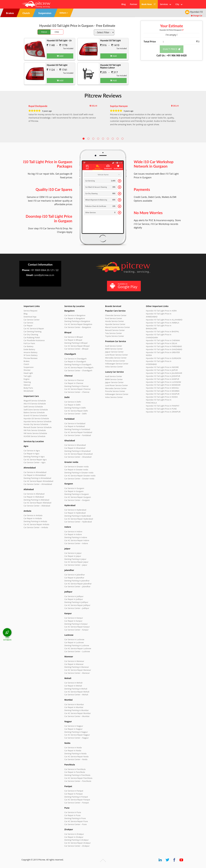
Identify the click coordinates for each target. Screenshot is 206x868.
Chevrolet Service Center (116, 315)
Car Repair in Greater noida (76, 470)
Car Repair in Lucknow (74, 642)
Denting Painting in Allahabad (36, 500)
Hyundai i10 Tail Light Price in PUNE (161, 409)
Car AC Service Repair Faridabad (78, 432)
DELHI (94, 106)
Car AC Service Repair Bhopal (77, 346)
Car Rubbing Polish (32, 337)
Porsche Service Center (115, 361)
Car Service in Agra (32, 451)
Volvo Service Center (114, 367)
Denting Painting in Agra (34, 457)
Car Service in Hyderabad (75, 510)
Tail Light (27, 376)
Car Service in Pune (73, 812)
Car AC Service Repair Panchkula (78, 778)
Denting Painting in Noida (75, 754)
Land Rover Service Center (117, 355)
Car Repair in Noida (73, 751)
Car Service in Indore (73, 532)
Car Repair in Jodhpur (74, 599)
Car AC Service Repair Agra (35, 460)
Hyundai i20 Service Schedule (36, 418)
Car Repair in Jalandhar (74, 578)
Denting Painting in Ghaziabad (77, 451)
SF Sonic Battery (31, 355)
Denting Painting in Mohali (76, 689)
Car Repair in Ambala (33, 518)
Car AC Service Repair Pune (76, 821)
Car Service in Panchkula (75, 769)
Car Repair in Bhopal (73, 340)
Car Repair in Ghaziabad (75, 448)
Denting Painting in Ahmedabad (37, 478)
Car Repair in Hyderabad (75, 513)
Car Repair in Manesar (74, 664)
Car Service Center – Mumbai (77, 716)
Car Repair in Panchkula (75, 772)
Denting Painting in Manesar (77, 667)
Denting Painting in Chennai (76, 386)
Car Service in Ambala (33, 515)
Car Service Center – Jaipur (76, 565)
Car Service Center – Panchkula (78, 781)
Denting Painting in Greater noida (79, 473)
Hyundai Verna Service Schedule (37, 421)
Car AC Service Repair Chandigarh (79, 367)
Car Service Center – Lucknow (77, 651)
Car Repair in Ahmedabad (35, 475)
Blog (124, 4)
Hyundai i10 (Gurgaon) (172, 30)
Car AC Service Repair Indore (77, 540)
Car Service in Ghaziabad (75, 445)
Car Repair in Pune (72, 815)
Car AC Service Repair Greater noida (80, 476)
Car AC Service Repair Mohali (77, 692)
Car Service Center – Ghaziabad (78, 457)
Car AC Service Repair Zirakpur (78, 843)
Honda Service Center (115, 321)
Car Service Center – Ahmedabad (38, 484)
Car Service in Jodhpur (74, 596)
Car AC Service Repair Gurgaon (78, 497)
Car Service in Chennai (74, 380)
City (179, 4)
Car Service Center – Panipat (77, 803)
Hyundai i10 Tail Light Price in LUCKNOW (163, 382)
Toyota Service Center (115, 336)
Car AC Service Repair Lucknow (78, 648)
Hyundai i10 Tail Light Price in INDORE (162, 367)
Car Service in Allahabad (34, 494)
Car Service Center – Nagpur (77, 738)
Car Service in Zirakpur (74, 834)
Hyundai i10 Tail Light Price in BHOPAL (163, 331)
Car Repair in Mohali (73, 686)
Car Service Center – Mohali (76, 695)
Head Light (28, 373)
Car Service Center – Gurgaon (77, 500)
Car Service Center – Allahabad (37, 506)
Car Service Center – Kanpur (76, 630)
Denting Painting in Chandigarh (78, 364)
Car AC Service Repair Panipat (77, 800)
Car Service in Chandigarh (75, 359)
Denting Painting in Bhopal (76, 343)
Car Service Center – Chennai (77, 392)
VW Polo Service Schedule (35, 430)
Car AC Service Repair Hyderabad (79, 519)
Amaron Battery (30, 352)
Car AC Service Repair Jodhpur (77, 605)
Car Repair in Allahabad (34, 497)
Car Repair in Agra (31, 454)
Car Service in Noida (73, 748)
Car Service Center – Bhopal (76, 349)
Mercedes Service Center (116, 358)
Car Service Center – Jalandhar (77, 586)
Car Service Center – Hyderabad (78, 522)
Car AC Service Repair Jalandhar (78, 584)
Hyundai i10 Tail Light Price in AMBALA (163, 323)
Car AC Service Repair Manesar (78, 670)
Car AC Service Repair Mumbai (77, 713)
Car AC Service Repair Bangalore (78, 324)
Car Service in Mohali (73, 683)
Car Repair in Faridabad (75, 426)
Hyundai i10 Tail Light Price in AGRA (161, 311)
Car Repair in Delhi (72, 405)
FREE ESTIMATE (7, 639)
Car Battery (28, 346)
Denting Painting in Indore (76, 537)
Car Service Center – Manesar (77, 673)
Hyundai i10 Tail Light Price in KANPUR (163, 379)
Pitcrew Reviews (103, 96)
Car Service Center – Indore (76, 543)
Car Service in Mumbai (74, 704)
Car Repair (28, 325)
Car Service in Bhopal (74, 337)
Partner (134, 4)
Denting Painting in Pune (75, 818)
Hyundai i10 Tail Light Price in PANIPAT (163, 406)
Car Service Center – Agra (34, 462)
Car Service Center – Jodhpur (77, 608)
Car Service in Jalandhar (75, 575)
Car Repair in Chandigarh (75, 361)
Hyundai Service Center (115, 324)
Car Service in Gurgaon (74, 488)
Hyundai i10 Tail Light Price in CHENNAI (163, 340)
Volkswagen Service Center (117, 364)
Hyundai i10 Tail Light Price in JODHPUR (163, 376)
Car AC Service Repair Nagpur (77, 735)
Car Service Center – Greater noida (79, 479)
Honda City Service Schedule (36, 424)
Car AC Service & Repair (34, 328)
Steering (27, 382)
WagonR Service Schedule (35, 401)
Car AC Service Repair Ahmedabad (38, 481)
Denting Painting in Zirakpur (77, 840)
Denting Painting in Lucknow (77, 645)
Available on (124, 286)
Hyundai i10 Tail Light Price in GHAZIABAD (164, 349)
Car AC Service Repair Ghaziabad (78, 454)
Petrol (44, 32)
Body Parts (28, 388)
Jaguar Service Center (114, 352)
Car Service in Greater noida (76, 467)
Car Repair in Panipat (73, 794)
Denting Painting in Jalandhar (77, 581)
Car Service (28, 323)
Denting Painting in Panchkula (77, 775)
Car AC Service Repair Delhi (76, 411)
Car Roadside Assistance (34, 340)
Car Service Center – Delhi (76, 414)
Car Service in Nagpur (74, 726)
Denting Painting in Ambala (35, 521)
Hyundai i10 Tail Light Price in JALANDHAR (164, 373)
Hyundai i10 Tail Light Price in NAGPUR (163, 394)
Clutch (26, 364)
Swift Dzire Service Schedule (36, 410)
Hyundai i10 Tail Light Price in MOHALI (162, 388)
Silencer (27, 385)
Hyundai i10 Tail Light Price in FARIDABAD (164, 346)
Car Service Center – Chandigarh (78, 370)
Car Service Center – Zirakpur (77, 846)
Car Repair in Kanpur (73, 621)
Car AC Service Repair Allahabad (37, 503)
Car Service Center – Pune (76, 824)
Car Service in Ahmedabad (35, 472)
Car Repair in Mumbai (74, 707)
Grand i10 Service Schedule (35, 415)
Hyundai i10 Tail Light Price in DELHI (161, 343)
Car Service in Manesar (74, 661)
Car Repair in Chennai (74, 383)
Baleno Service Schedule (34, 412)
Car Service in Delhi (73, 402)
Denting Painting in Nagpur (76, 732)
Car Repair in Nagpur (73, 729)
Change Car (197, 16)
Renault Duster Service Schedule (38, 427)
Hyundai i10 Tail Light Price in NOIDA (162, 397)
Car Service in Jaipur (73, 553)
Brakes (27, 361)
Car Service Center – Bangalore (78, 327)
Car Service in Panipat (74, 791)
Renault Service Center (115, 330)
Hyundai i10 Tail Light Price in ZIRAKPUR (163, 412)
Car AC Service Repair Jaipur (76, 562)
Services (166, 4)
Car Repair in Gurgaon (74, 491)
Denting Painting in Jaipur (75, 559)
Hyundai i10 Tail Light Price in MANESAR (163, 385)
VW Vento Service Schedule (35, 433)
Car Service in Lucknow (74, 639)
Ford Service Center (114, 318)
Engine (27, 379)
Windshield (28, 391)
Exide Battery (29, 349)
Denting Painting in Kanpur (76, 624)
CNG (57, 32)
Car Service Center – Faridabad (78, 435)
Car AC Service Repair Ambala (36, 524)
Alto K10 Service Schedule (35, 404)
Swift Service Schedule (33, 407)
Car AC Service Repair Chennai (77, 389)
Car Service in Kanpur (74, 618)
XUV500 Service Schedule (34, 436)
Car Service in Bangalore (75, 315)
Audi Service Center (114, 346)
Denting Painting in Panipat (76, 797)
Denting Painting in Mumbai (76, 710)
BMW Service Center (114, 349)
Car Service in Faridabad (75, 423)
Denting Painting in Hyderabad (78, 516)
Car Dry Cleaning (31, 334)
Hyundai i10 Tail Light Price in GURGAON (163, 358)
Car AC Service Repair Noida (76, 757)
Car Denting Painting (32, 331)
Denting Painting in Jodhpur (76, 602)
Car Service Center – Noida (76, 759)
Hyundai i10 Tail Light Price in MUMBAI (163, 391)
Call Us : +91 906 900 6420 (172, 55)
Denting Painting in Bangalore (77, 321)
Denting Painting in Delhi (75, 408)
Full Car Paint (29, 343)
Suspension (29, 367)
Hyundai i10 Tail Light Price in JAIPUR (162, 370)
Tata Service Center (114, 333)
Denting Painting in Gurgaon (77, 494)
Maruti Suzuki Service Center (118, 327)
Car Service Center (32, 320)
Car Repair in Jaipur (73, 556)
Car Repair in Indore (73, 534)
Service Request (30, 311)
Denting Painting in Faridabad (77, 429)
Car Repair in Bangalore (75, 318)
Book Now (149, 4)
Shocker (27, 370)
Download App (30, 317)
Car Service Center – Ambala (36, 527)
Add (60, 56)
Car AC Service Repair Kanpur (77, 627)
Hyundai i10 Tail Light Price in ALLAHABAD (164, 320)
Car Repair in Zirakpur (74, 837)
